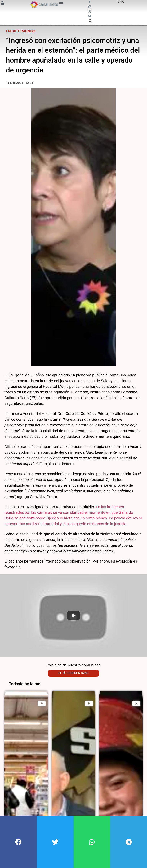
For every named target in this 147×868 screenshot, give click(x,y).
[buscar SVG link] (91, 22)
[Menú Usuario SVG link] (2, 3)
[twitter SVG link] (90, 12)
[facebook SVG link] (90, 3)
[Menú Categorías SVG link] (61, 3)
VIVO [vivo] (121, 2)
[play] (42, 703)
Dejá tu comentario (73, 673)
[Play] (73, 615)
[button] (18, 842)
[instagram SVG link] (90, 7)
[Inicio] (44, 4)
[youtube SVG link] (90, 16)
